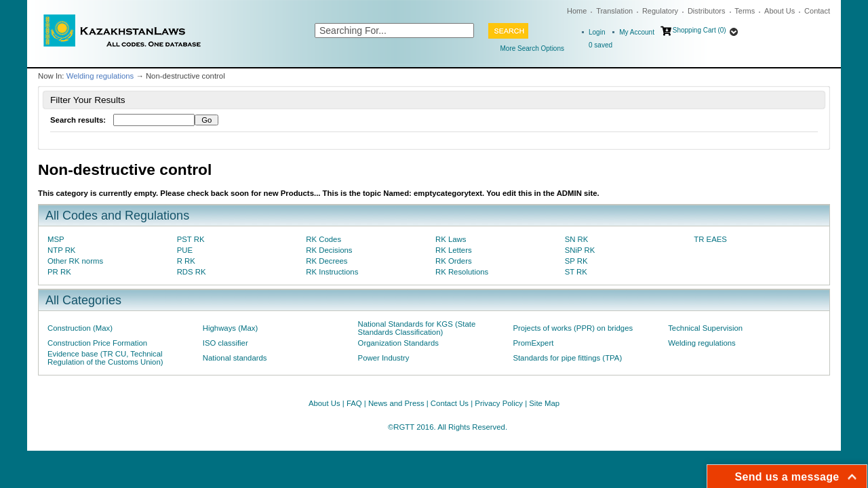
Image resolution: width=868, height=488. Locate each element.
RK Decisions (329, 250)
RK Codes (323, 239)
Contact (817, 11)
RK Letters (454, 250)
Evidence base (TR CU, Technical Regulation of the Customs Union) (105, 358)
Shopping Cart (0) (699, 30)
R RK (186, 261)
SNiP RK (580, 250)
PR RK (59, 272)
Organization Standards (398, 343)
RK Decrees (327, 261)
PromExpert (533, 343)
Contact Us (450, 403)
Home (577, 11)
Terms (745, 11)
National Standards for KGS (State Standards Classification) (417, 328)
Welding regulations (100, 76)
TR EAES (710, 239)
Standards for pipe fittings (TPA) (567, 358)
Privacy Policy (499, 403)
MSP (56, 239)
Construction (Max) (80, 328)
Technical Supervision (705, 328)
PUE (185, 250)
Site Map (544, 403)
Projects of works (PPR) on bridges (573, 328)
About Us (780, 11)
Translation (614, 11)
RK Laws (451, 239)
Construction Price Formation (97, 343)
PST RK (191, 239)
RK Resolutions (462, 272)
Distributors (707, 11)
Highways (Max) (230, 328)
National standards (235, 358)
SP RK (576, 261)
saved (600, 45)
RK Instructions (332, 272)
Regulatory (660, 11)
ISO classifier (225, 343)
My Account (637, 32)
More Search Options (533, 48)
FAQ (354, 403)
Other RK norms (75, 261)
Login (597, 32)
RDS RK (192, 272)
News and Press (396, 403)
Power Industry (384, 358)
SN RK (577, 239)
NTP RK (61, 250)
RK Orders (454, 261)
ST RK (576, 272)
